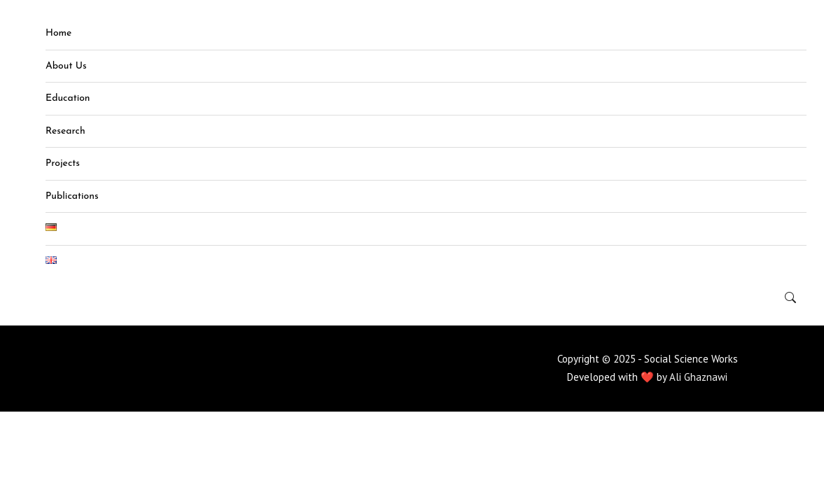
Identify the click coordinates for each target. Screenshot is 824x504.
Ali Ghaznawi (698, 377)
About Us (66, 66)
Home (58, 33)
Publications (72, 196)
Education (68, 98)
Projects (63, 163)
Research (65, 131)
